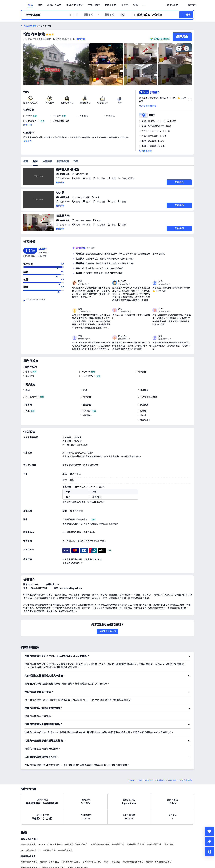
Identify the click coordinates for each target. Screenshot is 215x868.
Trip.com (131, 760)
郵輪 (136, 5)
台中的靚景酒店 (56, 858)
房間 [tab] (35, 161)
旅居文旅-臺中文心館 (31, 830)
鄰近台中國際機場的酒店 (54, 847)
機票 (40, 5)
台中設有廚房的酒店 (75, 858)
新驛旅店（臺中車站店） (77, 824)
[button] (144, 5)
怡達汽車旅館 (34, 34)
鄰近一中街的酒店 (112, 841)
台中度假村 (26, 858)
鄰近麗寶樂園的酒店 (30, 847)
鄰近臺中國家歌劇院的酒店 (159, 841)
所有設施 (27, 125)
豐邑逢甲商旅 (49, 830)
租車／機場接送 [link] (75, 5)
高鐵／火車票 (54, 5)
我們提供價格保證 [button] (162, 39)
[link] (172, 5)
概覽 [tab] (26, 161)
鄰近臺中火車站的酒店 (78, 847)
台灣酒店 (161, 760)
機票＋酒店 (110, 5)
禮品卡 (125, 5)
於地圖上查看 (145, 151)
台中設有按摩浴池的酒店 (98, 858)
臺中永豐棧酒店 (154, 824)
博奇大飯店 (169, 824)
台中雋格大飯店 (65, 830)
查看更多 (27, 141)
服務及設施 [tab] (63, 161)
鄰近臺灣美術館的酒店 (133, 841)
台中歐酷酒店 (118, 824)
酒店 (140, 760)
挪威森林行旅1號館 (136, 824)
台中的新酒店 (40, 858)
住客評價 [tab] (47, 161)
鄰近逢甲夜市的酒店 (92, 841)
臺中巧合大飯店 (28, 824)
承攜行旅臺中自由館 (100, 824)
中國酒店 (149, 760)
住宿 (30, 5)
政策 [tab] (76, 161)
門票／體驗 (94, 5)
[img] (56, 64)
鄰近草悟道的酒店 (29, 841)
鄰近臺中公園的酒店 (49, 841)
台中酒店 (172, 760)
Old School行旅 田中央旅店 (50, 824)
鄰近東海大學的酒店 (71, 841)
